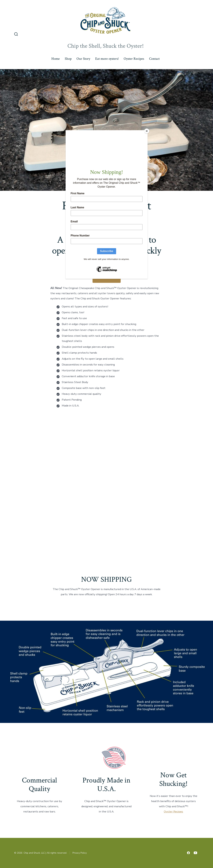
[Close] (147, 131)
